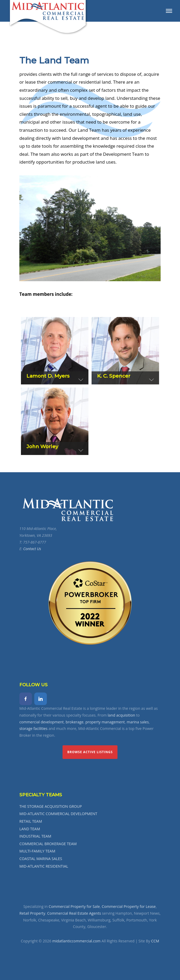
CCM (155, 941)
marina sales (138, 722)
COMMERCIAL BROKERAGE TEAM (48, 844)
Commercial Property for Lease (129, 906)
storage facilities (33, 728)
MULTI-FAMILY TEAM (37, 851)
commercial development (41, 722)
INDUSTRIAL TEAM (35, 836)
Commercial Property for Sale (74, 906)
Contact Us (32, 549)
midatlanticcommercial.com (77, 941)
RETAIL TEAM (31, 821)
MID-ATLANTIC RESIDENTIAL (44, 866)
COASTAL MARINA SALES (41, 859)
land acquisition (121, 715)
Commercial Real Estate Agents (74, 913)
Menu (169, 11)
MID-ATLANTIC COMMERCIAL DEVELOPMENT (58, 814)
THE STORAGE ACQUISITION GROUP (51, 806)
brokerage (75, 722)
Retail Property (32, 913)
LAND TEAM (30, 829)
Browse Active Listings (90, 752)
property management (105, 722)
